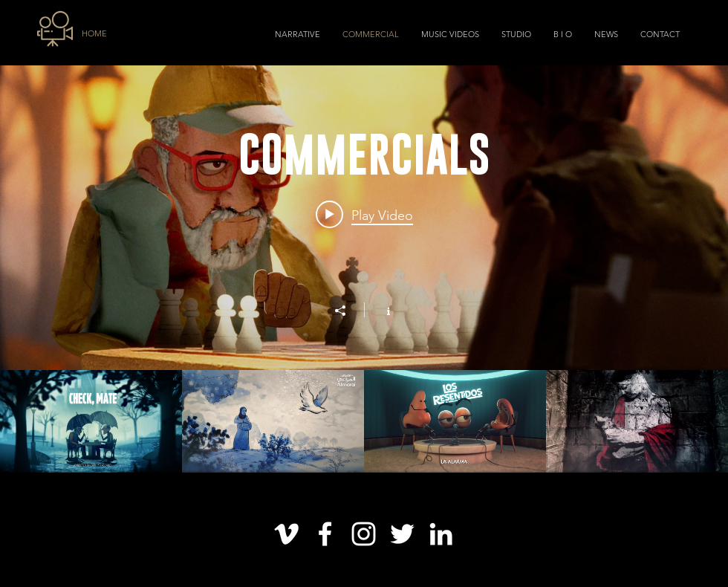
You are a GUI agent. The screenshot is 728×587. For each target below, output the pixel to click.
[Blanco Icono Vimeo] (286, 534)
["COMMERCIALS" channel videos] (364, 421)
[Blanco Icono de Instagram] (364, 534)
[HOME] (109, 34)
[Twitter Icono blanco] (402, 534)
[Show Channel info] (381, 310)
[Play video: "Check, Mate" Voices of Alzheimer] (364, 215)
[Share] (348, 311)
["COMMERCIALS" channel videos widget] (364, 269)
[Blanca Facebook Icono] (325, 534)
